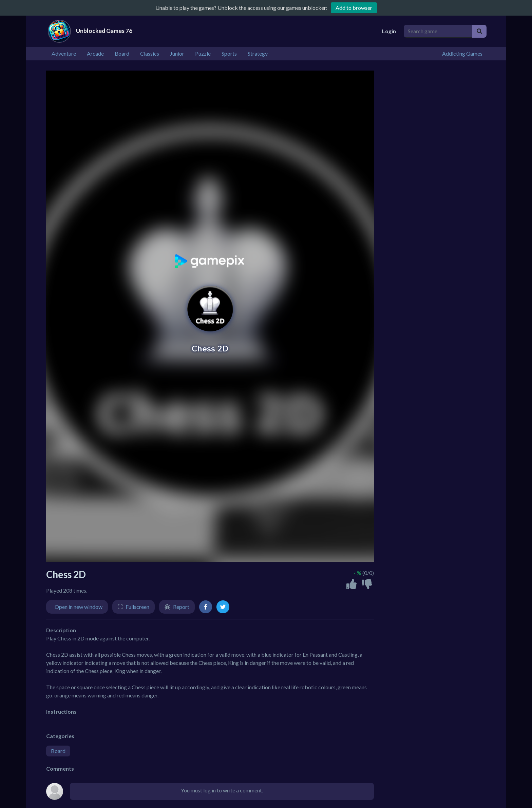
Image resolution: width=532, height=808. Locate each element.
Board (58, 751)
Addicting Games (462, 53)
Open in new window (79, 607)
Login (389, 31)
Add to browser (354, 8)
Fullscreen (137, 607)
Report (181, 607)
